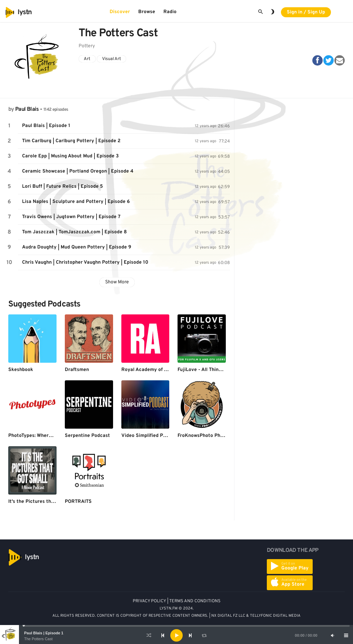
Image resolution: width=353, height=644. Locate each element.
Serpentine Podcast (87, 436)
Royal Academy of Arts (148, 370)
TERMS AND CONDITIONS (195, 601)
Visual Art (112, 59)
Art (87, 59)
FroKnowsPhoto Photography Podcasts (222, 436)
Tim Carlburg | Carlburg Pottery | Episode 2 (71, 141)
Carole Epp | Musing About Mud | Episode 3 (70, 156)
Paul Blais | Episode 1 (44, 633)
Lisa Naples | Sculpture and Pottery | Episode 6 (76, 202)
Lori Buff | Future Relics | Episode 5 (63, 187)
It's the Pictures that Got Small (44, 502)
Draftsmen (77, 370)
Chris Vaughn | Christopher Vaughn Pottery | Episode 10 (85, 262)
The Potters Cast (38, 639)
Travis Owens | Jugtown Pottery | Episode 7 (71, 217)
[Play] (176, 635)
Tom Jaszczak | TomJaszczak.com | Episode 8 (74, 232)
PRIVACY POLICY (149, 601)
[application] (176, 635)
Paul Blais (27, 109)
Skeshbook (21, 370)
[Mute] (332, 635)
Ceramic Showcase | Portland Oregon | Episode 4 (78, 171)
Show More (117, 282)
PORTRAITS (78, 502)
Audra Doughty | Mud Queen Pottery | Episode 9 (77, 247)
